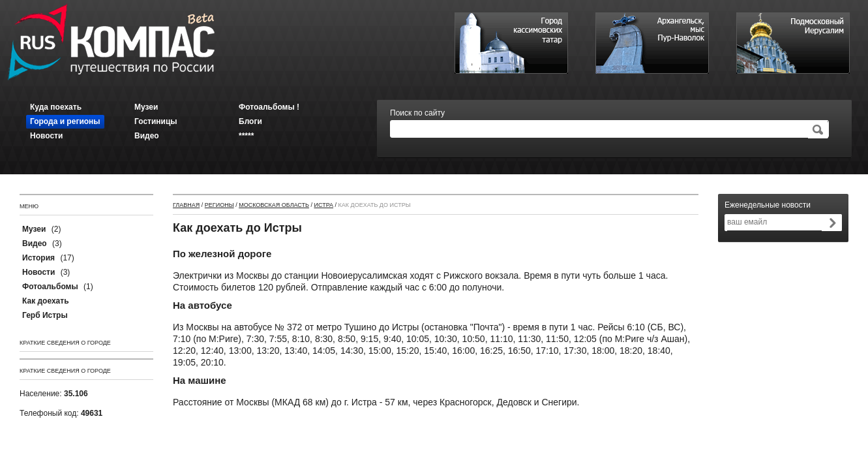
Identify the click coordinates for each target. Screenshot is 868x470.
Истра (323, 205)
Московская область (274, 205)
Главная (186, 205)
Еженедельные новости (768, 205)
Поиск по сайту (417, 113)
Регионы (219, 205)
